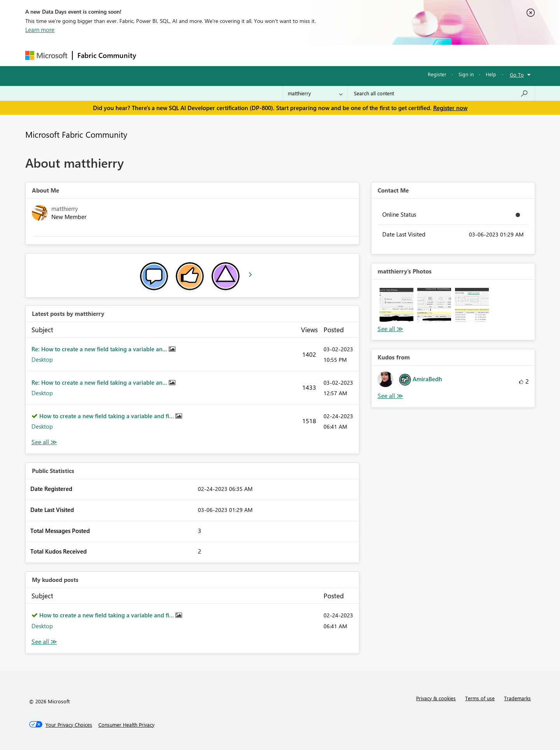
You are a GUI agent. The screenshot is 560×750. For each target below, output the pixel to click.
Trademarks (517, 698)
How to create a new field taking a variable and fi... (107, 416)
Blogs (289, 55)
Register (437, 74)
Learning (319, 55)
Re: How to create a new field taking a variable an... (100, 349)
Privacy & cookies (436, 698)
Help (491, 74)
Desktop (42, 359)
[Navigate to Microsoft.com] (46, 55)
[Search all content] (441, 93)
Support (352, 55)
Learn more (40, 30)
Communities (255, 55)
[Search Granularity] (315, 93)
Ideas (220, 55)
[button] (396, 305)
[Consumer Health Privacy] (126, 725)
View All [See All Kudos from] (390, 396)
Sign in (466, 74)
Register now (450, 108)
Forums (154, 55)
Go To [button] (517, 74)
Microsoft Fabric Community (76, 134)
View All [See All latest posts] (44, 442)
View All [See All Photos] (390, 329)
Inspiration (188, 55)
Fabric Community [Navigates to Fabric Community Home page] (107, 55)
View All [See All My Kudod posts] (44, 642)
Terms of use (480, 698)
